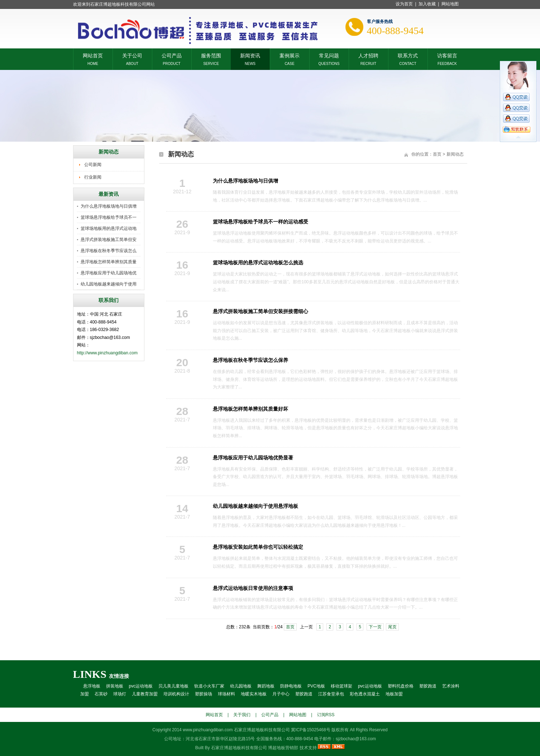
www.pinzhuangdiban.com (208, 730)
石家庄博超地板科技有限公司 (239, 748)
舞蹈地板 (266, 686)
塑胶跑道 (428, 686)
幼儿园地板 (241, 686)
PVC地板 (316, 686)
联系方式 (408, 55)
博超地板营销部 (283, 748)
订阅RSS (326, 715)
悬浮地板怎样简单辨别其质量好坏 (250, 409)
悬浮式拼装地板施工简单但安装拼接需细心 (261, 311)
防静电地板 (291, 686)
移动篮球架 (341, 686)
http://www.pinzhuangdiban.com (107, 353)
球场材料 (226, 694)
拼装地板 (115, 686)
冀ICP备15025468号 (310, 730)
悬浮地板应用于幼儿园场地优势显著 (253, 458)
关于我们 (242, 715)
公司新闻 (93, 165)
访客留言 (447, 55)
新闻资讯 (250, 55)
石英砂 (101, 694)
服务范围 (211, 55)
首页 (437, 154)
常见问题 (329, 55)
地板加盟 (394, 694)
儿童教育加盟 (145, 694)
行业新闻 (93, 177)
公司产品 (172, 55)
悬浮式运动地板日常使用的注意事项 (253, 588)
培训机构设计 (176, 694)
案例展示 (290, 55)
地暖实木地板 (254, 694)
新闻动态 (455, 154)
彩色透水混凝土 (365, 694)
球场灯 (120, 694)
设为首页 (404, 4)
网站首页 (93, 55)
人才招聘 (368, 55)
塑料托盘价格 (401, 686)
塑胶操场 (204, 694)
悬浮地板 (92, 686)
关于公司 (132, 55)
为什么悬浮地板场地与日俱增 (109, 206)
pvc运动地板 (141, 686)
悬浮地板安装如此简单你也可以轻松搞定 (258, 547)
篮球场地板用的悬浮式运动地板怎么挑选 (258, 263)
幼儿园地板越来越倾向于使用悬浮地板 (255, 506)
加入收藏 (427, 4)
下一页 (375, 627)
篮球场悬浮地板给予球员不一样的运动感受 (261, 222)
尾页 (392, 627)
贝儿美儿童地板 (173, 686)
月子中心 (281, 694)
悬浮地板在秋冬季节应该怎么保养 (250, 360)
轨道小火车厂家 (209, 686)
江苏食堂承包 (331, 694)
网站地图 (450, 4)
